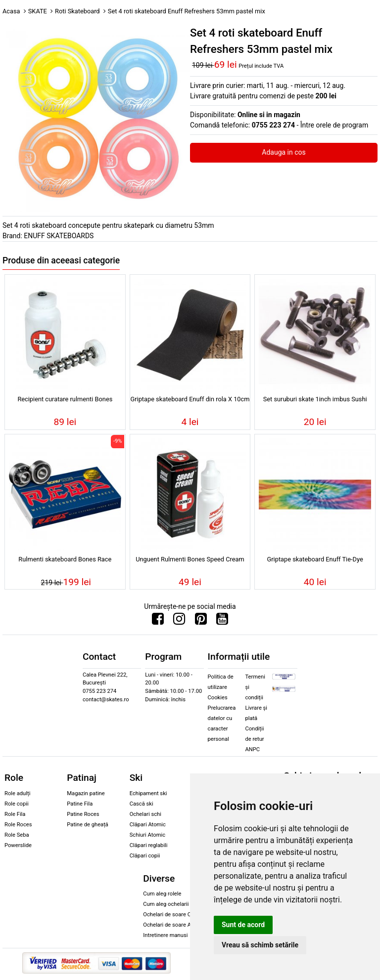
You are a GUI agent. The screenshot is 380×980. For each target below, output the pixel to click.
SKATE (38, 11)
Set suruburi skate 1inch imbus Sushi (315, 399)
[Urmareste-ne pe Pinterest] (201, 621)
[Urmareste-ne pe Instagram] (179, 621)
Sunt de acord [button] (243, 925)
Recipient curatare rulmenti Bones (65, 399)
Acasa (11, 11)
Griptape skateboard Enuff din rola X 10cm (190, 399)
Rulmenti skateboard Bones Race (65, 559)
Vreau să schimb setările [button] (260, 945)
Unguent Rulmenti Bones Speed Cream (190, 559)
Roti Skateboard (77, 11)
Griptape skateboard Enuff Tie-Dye (315, 559)
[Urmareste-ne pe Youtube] (222, 621)
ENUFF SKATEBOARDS (59, 236)
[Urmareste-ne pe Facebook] (158, 621)
